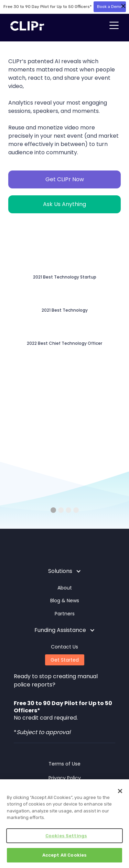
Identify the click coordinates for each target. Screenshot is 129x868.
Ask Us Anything (64, 204)
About (65, 588)
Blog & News (65, 601)
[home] (26, 26)
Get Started (65, 660)
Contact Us (64, 647)
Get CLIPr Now (65, 179)
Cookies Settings (66, 836)
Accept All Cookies (64, 855)
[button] (114, 26)
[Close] (120, 791)
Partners (65, 614)
